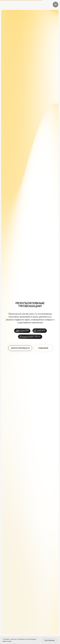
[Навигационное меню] (55, 5)
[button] (20, 68)
